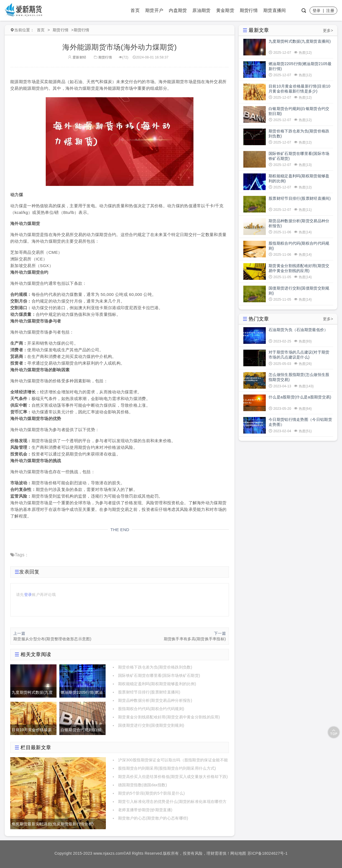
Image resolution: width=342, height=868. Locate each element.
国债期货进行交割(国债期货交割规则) (151, 725)
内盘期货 (178, 10)
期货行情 (249, 10)
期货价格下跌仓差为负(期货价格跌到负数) (155, 667)
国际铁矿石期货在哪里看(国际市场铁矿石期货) (159, 675)
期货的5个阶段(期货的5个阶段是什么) (151, 793)
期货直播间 (275, 10)
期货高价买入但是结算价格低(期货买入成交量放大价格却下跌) (173, 777)
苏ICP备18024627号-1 (268, 853)
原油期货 (201, 10)
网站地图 (238, 853)
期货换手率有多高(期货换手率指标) (195, 639)
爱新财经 (77, 57)
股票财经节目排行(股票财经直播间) (149, 692)
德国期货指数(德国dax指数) (142, 785)
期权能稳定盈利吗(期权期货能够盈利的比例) (157, 684)
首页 (135, 10)
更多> (328, 30)
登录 (317, 11)
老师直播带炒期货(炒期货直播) (145, 810)
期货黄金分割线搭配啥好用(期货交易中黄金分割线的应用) (169, 717)
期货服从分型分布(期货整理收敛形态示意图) (52, 639)
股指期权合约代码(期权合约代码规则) (151, 709)
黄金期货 (225, 10)
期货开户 (154, 10)
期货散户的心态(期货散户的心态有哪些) (153, 818)
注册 (330, 11)
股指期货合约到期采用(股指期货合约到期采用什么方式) (167, 768)
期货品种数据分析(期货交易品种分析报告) (155, 700)
